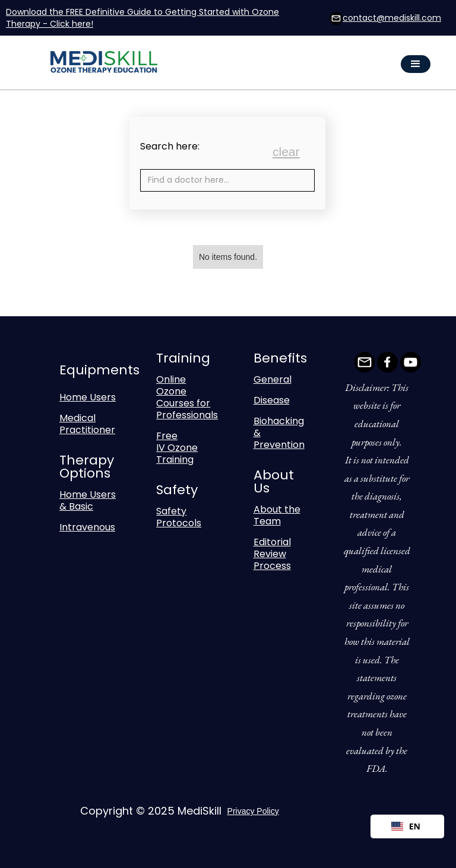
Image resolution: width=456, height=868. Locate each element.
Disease (272, 400)
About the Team (277, 515)
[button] (416, 64)
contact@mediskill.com (392, 18)
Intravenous (87, 527)
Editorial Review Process (272, 554)
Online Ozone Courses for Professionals (187, 397)
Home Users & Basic (88, 500)
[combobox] (407, 826)
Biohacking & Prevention (279, 433)
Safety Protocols (179, 517)
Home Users (88, 397)
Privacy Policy (253, 811)
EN (406, 826)
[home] (111, 64)
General (273, 379)
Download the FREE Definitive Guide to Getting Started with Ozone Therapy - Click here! (142, 18)
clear (286, 152)
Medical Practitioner (87, 424)
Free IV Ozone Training (177, 448)
